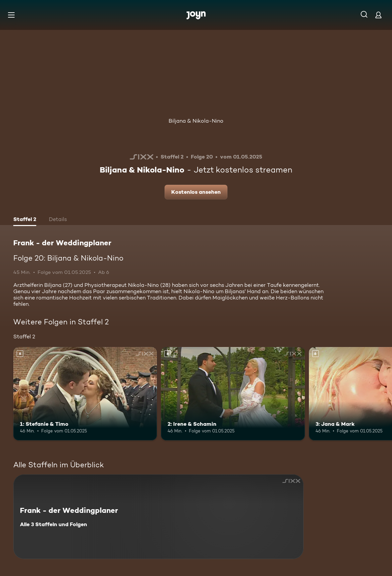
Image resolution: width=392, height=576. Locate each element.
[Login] (378, 15)
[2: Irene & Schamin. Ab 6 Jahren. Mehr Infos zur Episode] (233, 394)
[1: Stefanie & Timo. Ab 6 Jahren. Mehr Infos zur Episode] (85, 394)
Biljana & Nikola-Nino (196, 121)
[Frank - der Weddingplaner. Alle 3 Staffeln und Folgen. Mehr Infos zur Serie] (158, 517)
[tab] (25, 220)
